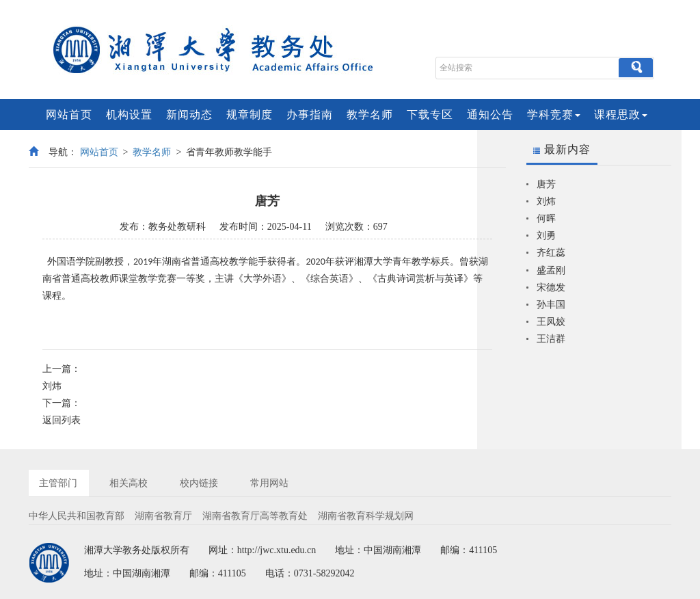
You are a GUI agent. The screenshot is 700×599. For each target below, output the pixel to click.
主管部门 (58, 483)
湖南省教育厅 (163, 516)
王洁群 (551, 339)
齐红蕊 (551, 253)
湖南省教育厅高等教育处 (255, 516)
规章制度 (250, 115)
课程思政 (621, 115)
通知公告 (490, 115)
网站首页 (69, 115)
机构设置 (129, 115)
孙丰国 (551, 305)
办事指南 (310, 115)
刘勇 (546, 236)
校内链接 (199, 483)
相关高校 (129, 483)
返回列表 (62, 420)
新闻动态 (189, 115)
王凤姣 (551, 322)
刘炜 (52, 386)
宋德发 (551, 288)
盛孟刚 (551, 270)
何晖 (546, 218)
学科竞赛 (554, 115)
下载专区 (430, 115)
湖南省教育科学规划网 (366, 516)
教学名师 (370, 115)
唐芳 (546, 184)
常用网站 (269, 483)
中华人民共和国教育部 (77, 516)
